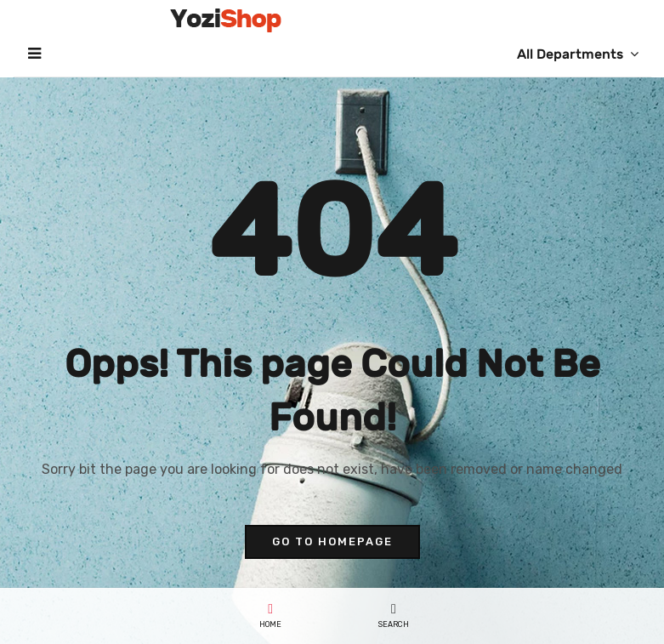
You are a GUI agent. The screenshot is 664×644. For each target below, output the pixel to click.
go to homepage (332, 541)
